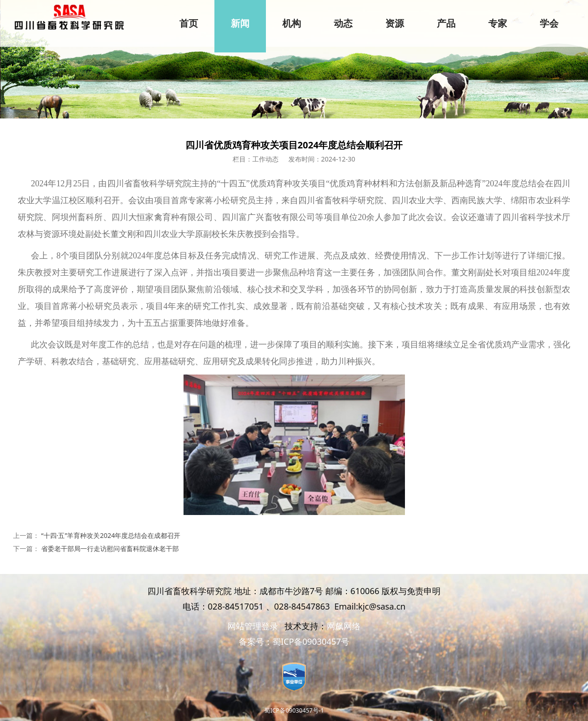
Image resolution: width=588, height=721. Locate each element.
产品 (446, 23)
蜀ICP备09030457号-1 (294, 710)
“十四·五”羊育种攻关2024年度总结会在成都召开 (111, 535)
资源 (395, 23)
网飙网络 (344, 626)
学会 (549, 23)
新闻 (240, 23)
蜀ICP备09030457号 (311, 641)
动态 (343, 23)
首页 (189, 23)
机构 (292, 23)
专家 (498, 23)
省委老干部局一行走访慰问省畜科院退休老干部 (110, 548)
